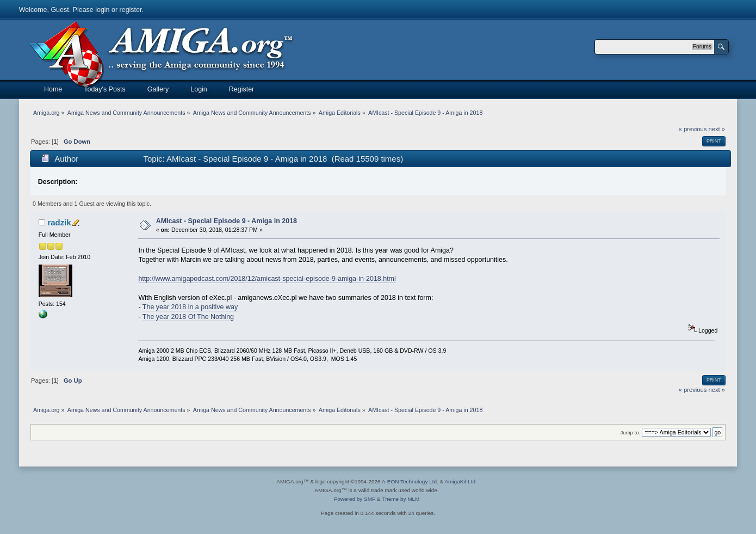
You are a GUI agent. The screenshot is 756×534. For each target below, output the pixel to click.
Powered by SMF (355, 499)
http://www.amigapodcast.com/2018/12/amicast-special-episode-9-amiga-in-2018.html (267, 279)
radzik (59, 222)
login (102, 10)
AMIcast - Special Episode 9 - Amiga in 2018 (227, 221)
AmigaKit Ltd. (460, 481)
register (131, 10)
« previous (693, 129)
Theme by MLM (401, 499)
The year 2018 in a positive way (190, 307)
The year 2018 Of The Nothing (188, 317)
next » (717, 129)
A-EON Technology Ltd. (410, 481)
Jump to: (631, 432)
